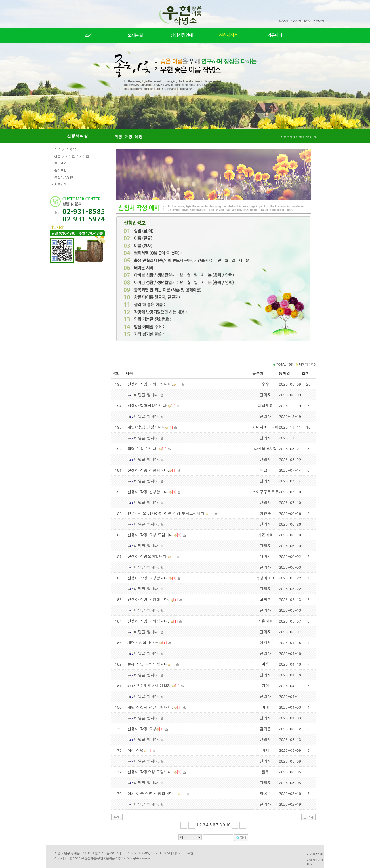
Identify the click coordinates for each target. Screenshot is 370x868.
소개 (89, 35)
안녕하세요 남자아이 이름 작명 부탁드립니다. (167, 513)
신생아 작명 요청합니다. (148, 578)
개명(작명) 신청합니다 (146, 427)
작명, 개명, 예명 (65, 149)
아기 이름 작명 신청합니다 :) (153, 793)
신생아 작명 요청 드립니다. (151, 535)
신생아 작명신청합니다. (148, 406)
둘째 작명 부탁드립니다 (148, 664)
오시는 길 (135, 35)
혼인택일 (60, 163)
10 (228, 825)
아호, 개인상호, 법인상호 (72, 156)
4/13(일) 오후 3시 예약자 (150, 686)
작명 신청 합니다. (143, 449)
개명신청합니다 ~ (143, 642)
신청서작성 (228, 35)
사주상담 (60, 184)
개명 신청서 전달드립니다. (151, 707)
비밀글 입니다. (147, 395)
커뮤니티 (275, 35)
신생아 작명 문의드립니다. (150, 384)
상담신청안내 (182, 35)
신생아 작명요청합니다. (148, 556)
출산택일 (60, 170)
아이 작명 (136, 750)
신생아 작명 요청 (142, 729)
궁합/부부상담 (64, 177)
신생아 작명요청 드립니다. (151, 772)
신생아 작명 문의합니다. (149, 621)
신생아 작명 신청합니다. (148, 470)
